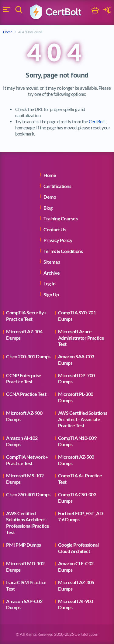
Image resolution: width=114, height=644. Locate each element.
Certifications (57, 186)
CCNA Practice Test (26, 394)
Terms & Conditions (63, 251)
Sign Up (51, 294)
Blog (48, 208)
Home (8, 32)
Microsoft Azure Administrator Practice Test (81, 338)
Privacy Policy (58, 240)
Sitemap (52, 262)
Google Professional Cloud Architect (78, 548)
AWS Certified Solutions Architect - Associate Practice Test (83, 419)
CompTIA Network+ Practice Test (27, 460)
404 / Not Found (30, 32)
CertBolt (97, 121)
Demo (50, 197)
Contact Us (55, 229)
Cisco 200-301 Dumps (28, 356)
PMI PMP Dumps (24, 545)
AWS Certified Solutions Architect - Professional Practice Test (28, 523)
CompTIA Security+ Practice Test (26, 316)
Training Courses (60, 218)
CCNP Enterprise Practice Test (24, 378)
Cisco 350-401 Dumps (28, 494)
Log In (49, 283)
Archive (52, 273)
